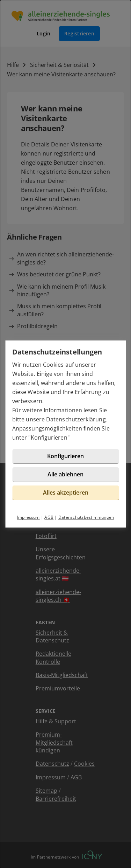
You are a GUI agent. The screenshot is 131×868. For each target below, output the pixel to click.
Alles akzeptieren (66, 492)
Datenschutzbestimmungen (86, 517)
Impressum (28, 517)
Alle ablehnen (65, 474)
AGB (49, 517)
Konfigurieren (49, 438)
